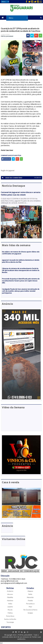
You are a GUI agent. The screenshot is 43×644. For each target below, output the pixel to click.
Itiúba (10, 603)
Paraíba (30, 600)
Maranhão (30, 597)
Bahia (30, 594)
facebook (38, 178)
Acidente (10, 591)
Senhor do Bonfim (10, 619)
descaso (10, 594)
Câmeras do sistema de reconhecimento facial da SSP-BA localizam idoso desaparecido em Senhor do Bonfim (21, 270)
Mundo (10, 610)
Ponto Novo (10, 616)
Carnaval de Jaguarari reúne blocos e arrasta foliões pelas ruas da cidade (21, 193)
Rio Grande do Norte (30, 610)
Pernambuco (30, 603)
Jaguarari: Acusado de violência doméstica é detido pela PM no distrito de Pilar (21, 261)
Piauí (30, 607)
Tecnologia (10, 622)
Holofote (10, 600)
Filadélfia (10, 597)
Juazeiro (10, 607)
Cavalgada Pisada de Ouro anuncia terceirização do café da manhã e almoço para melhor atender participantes (21, 291)
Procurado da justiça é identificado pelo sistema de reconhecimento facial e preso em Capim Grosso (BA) (21, 281)
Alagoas (30, 591)
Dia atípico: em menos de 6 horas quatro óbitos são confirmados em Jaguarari (21, 252)
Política (10, 613)
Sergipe (30, 613)
